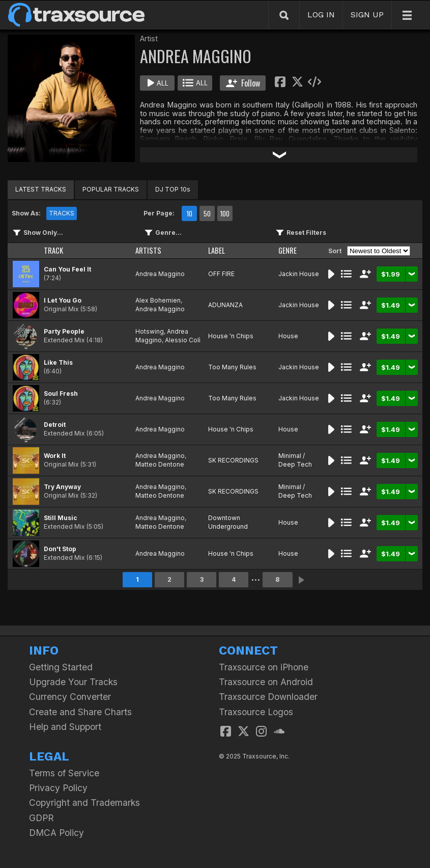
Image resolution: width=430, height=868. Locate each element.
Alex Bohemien (158, 300)
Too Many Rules (232, 367)
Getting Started (61, 667)
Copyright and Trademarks (84, 803)
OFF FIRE (221, 274)
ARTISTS (148, 250)
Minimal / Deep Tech (295, 460)
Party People (64, 331)
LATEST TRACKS (41, 189)
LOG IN (321, 15)
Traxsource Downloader (268, 697)
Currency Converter (70, 697)
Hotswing (150, 331)
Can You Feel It (67, 269)
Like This (58, 362)
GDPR (41, 818)
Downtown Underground (228, 522)
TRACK (53, 250)
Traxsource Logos (256, 712)
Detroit (55, 425)
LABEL (217, 250)
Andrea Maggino (160, 274)
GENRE (288, 250)
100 (225, 213)
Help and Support (65, 727)
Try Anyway (62, 487)
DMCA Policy (56, 833)
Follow (243, 83)
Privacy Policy (58, 788)
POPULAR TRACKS (111, 189)
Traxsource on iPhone (264, 667)
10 (189, 213)
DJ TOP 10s (173, 189)
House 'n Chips (231, 336)
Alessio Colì (183, 340)
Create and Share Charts (80, 712)
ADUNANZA (225, 305)
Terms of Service (64, 773)
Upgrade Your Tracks (73, 682)
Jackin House (299, 274)
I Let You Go (63, 300)
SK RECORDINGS (233, 460)
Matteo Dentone (160, 464)
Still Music (61, 518)
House (288, 336)
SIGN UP (367, 15)
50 (207, 213)
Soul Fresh (61, 394)
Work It (55, 456)
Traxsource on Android (266, 682)
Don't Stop (60, 549)
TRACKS (62, 213)
